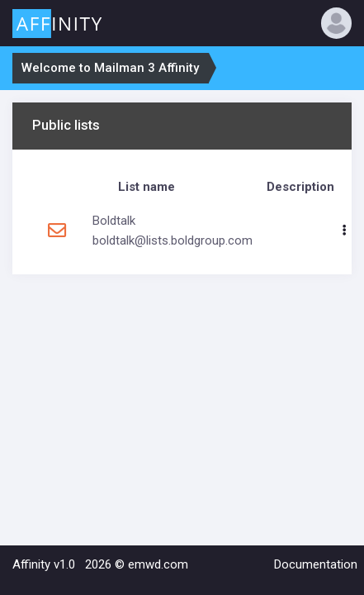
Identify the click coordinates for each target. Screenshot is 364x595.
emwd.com (158, 564)
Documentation (316, 564)
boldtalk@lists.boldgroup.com (173, 240)
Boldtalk (114, 221)
